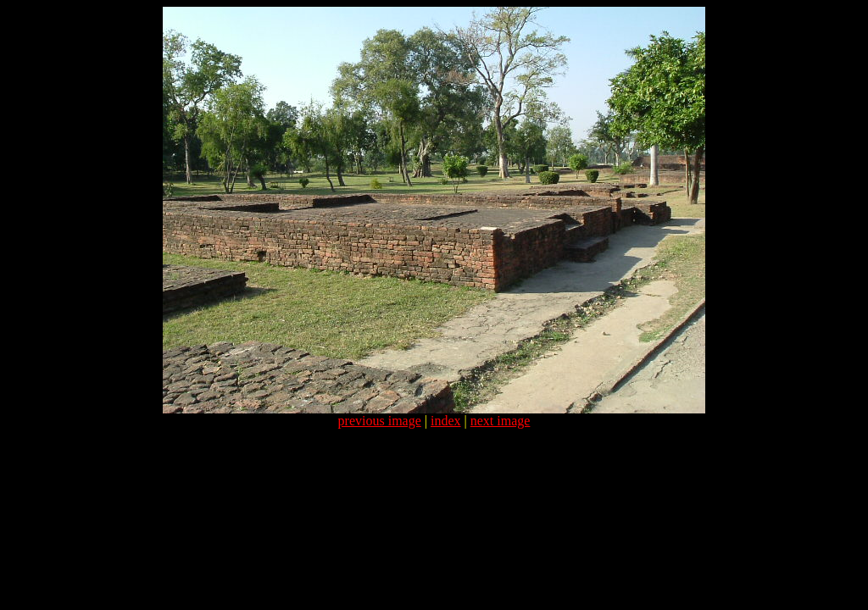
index (446, 421)
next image (501, 421)
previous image (380, 421)
